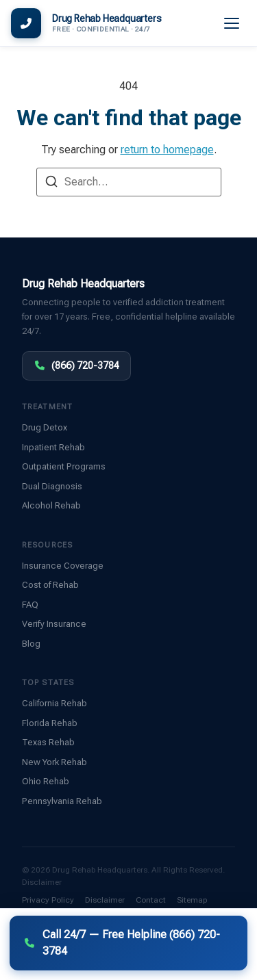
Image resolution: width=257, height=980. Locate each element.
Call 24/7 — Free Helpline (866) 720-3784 (122, 943)
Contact (151, 900)
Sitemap (192, 900)
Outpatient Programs (64, 466)
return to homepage (167, 150)
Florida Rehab (50, 723)
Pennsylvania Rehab (62, 801)
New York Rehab (54, 762)
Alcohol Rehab (51, 505)
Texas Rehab (48, 742)
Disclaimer (42, 882)
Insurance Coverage (63, 566)
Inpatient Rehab (53, 447)
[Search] (51, 184)
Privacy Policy (48, 900)
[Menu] (232, 23)
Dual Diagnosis (52, 486)
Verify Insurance (54, 624)
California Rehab (54, 703)
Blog (31, 644)
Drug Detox (45, 427)
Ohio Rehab (46, 781)
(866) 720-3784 (76, 365)
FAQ (30, 605)
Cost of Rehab (50, 585)
